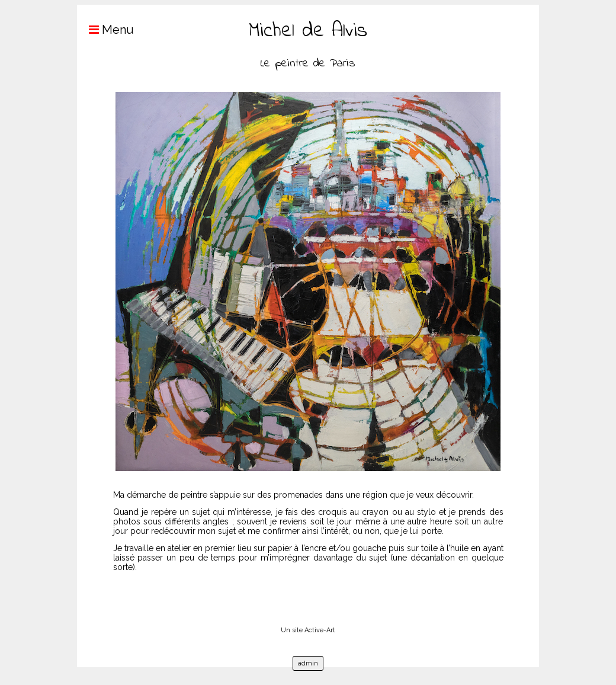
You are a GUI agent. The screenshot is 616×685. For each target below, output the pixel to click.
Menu (105, 30)
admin (308, 663)
